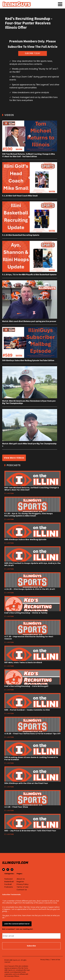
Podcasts (9, 887)
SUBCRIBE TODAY (33, 53)
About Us (21, 879)
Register (20, 882)
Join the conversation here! (17, 924)
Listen (10, 493)
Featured (8, 879)
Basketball (9, 882)
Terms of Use (22, 887)
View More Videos (14, 458)
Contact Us (22, 890)
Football (8, 884)
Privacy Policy (22, 884)
